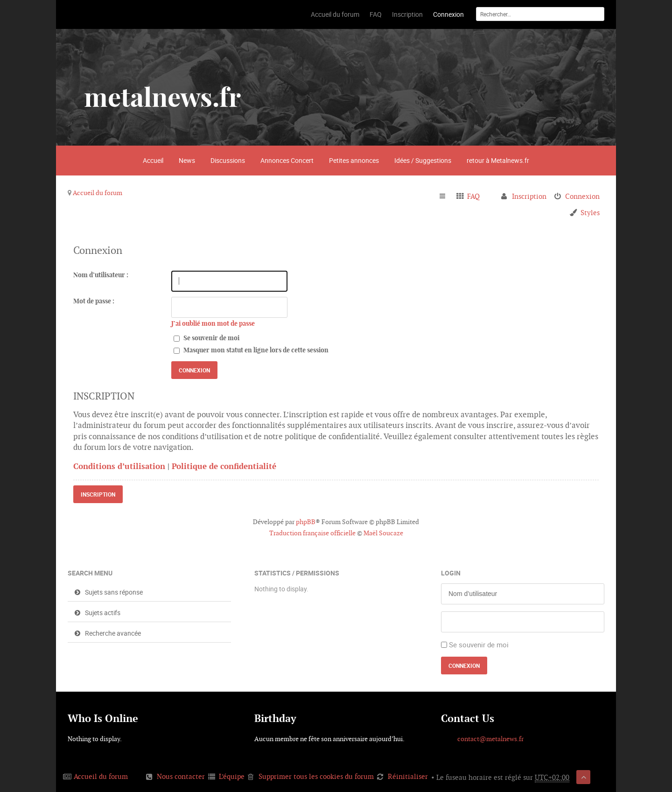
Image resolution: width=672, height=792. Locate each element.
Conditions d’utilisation (119, 466)
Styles (590, 213)
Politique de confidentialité (224, 466)
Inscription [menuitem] (529, 196)
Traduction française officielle (312, 533)
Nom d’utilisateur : (101, 275)
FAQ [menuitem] (473, 196)
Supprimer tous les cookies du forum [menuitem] (316, 776)
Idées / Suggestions (423, 160)
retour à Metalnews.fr (498, 160)
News (187, 160)
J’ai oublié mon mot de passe (213, 323)
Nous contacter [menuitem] (181, 776)
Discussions (228, 160)
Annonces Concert (287, 160)
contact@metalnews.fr (490, 739)
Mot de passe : (94, 301)
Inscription (98, 494)
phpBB (306, 522)
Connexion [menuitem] (582, 196)
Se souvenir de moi (206, 338)
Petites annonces (354, 160)
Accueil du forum (98, 193)
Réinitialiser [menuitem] (408, 776)
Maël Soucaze (383, 533)
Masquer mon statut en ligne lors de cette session (251, 350)
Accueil (153, 160)
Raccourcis (446, 196)
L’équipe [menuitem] (232, 776)
